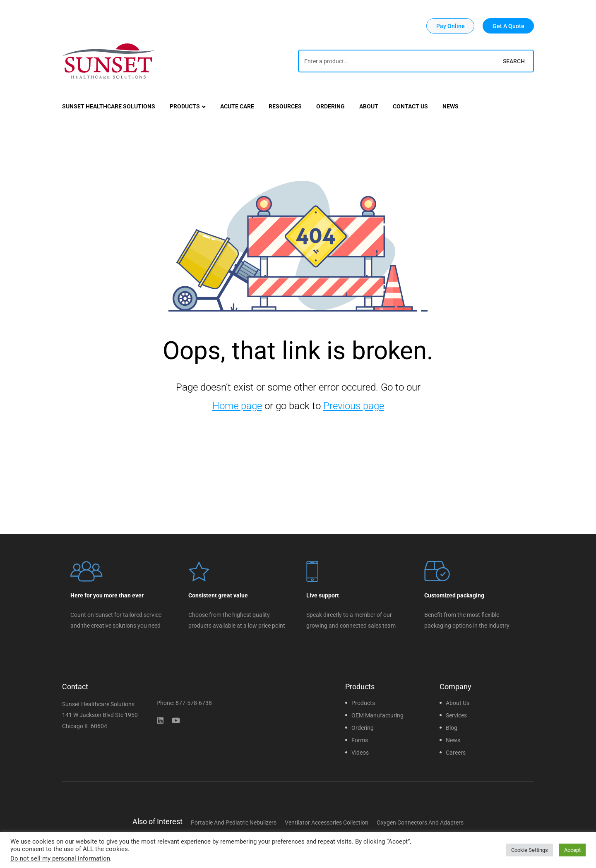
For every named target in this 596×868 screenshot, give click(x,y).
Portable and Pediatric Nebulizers (234, 822)
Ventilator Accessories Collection (327, 822)
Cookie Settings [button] (530, 850)
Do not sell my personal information (60, 858)
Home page (237, 406)
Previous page (354, 406)
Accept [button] (572, 850)
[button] (450, 26)
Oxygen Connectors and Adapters (420, 822)
